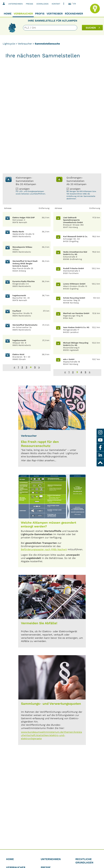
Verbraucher (23, 14)
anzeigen (24, 189)
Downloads (42, 4)
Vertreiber (55, 14)
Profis (40, 14)
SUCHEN (91, 28)
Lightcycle (9, 44)
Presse (30, 4)
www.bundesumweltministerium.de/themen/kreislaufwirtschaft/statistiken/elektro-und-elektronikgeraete (51, 735)
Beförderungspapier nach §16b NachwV (44, 549)
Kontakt (56, 4)
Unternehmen (15, 4)
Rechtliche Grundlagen (84, 861)
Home (8, 14)
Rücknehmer (74, 14)
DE (70, 4)
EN (75, 4)
